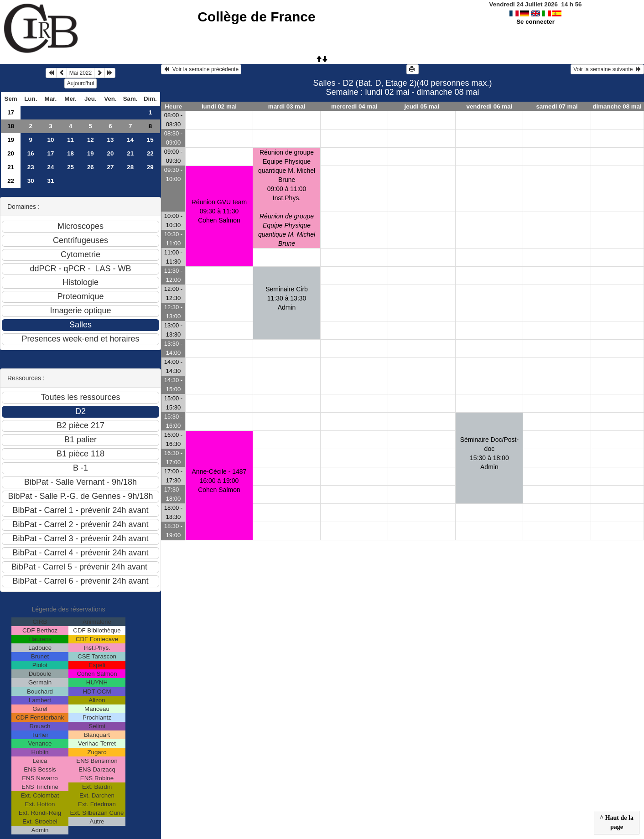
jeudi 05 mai (422, 106)
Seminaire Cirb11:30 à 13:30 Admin (287, 298)
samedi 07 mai (557, 106)
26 (91, 167)
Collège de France (256, 17)
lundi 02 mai (219, 106)
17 (11, 112)
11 (70, 140)
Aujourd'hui (81, 83)
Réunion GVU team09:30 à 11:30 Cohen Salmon (219, 211)
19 (11, 140)
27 (111, 167)
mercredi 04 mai (354, 106)
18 (11, 126)
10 (51, 140)
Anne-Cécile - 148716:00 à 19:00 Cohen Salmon (219, 481)
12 (91, 140)
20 (11, 153)
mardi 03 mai (287, 106)
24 (51, 167)
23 (31, 167)
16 (31, 153)
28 (130, 167)
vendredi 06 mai (490, 106)
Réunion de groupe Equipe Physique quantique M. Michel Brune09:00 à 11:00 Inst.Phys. (287, 198)
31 (51, 181)
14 (130, 140)
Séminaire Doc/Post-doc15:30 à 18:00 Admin (489, 453)
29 (150, 167)
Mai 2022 (80, 73)
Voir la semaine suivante (607, 69)
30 (31, 181)
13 (111, 140)
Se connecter (535, 22)
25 (70, 167)
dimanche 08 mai (617, 106)
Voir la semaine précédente (201, 69)
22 (150, 153)
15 (150, 140)
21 (130, 153)
